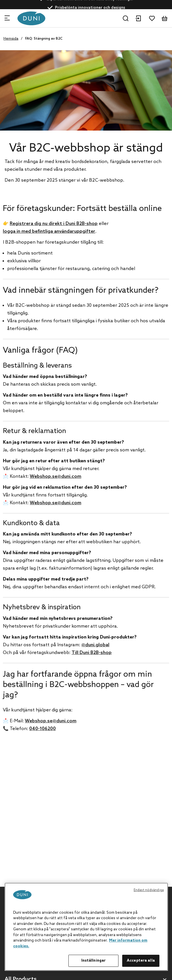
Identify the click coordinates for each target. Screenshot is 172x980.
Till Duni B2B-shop (92, 653)
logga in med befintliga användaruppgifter (49, 231)
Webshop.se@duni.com (56, 477)
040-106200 (42, 729)
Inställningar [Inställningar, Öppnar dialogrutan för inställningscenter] (94, 961)
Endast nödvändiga (149, 890)
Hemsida (11, 39)
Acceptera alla (141, 961)
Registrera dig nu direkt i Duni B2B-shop (54, 224)
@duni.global (95, 645)
